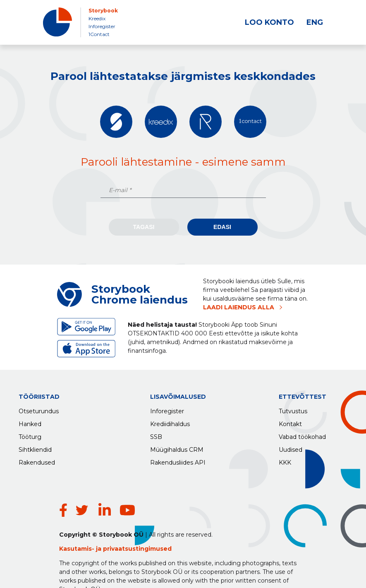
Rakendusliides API (178, 460)
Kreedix (97, 18)
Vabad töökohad (302, 435)
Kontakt (290, 422)
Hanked (30, 422)
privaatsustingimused (137, 524)
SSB (156, 435)
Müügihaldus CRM (177, 448)
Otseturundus (39, 409)
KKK (285, 460)
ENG (315, 22)
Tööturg (30, 435)
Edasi (222, 227)
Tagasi (144, 227)
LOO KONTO (269, 22)
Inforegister (102, 26)
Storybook (103, 11)
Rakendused (37, 460)
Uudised (291, 448)
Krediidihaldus (170, 422)
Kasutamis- (78, 524)
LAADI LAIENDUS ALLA (239, 307)
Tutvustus (293, 409)
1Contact (99, 34)
